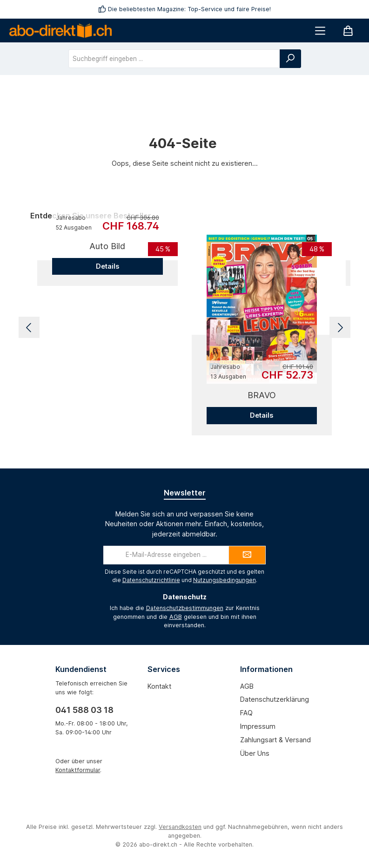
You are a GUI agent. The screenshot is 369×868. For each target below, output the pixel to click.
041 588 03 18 (84, 710)
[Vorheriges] (29, 328)
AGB (176, 617)
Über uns (255, 753)
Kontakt (159, 686)
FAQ (246, 713)
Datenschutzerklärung (275, 699)
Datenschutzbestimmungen (185, 608)
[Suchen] (290, 59)
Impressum (258, 726)
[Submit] (247, 555)
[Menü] (320, 31)
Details (107, 266)
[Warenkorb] (348, 31)
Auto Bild (107, 246)
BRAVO (262, 395)
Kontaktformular (78, 770)
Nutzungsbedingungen (225, 580)
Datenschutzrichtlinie (151, 580)
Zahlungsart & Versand (275, 740)
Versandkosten (180, 827)
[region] (184, 328)
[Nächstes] (340, 328)
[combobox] (174, 59)
